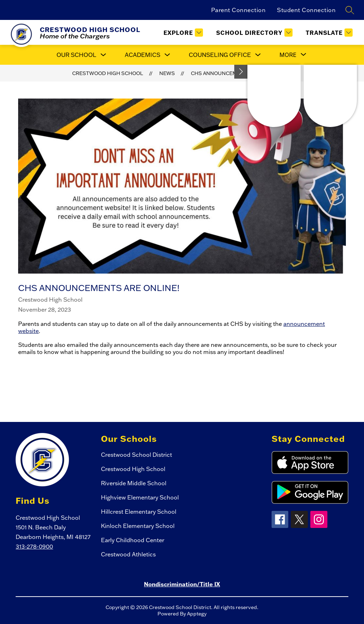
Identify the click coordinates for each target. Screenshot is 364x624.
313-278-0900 (34, 546)
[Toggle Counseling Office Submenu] (258, 55)
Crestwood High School (108, 73)
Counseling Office (220, 55)
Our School (76, 55)
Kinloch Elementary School (138, 526)
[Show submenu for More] (288, 55)
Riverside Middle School (134, 483)
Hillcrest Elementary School (139, 512)
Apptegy (197, 614)
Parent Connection (239, 10)
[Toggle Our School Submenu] (103, 55)
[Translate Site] (328, 33)
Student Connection (306, 10)
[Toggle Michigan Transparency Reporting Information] (241, 72)
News (167, 73)
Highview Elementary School (140, 497)
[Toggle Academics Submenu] (167, 55)
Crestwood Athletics (128, 554)
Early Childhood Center (133, 540)
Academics (143, 55)
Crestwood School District (136, 455)
